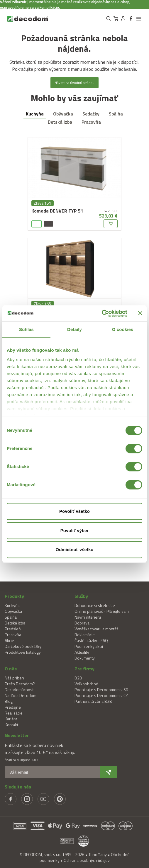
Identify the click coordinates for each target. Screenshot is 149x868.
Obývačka (63, 114)
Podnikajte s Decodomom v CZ (101, 695)
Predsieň (13, 629)
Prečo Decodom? (20, 684)
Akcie (9, 640)
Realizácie (14, 713)
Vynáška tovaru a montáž (96, 629)
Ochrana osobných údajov (87, 860)
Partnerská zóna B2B (93, 701)
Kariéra (11, 719)
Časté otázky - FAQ (91, 640)
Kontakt (11, 725)
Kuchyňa (35, 114)
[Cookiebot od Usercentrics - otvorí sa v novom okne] (102, 313)
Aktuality (82, 652)
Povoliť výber (74, 530)
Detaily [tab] (74, 329)
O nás (11, 669)
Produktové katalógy (23, 652)
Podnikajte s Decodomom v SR (101, 690)
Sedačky (91, 114)
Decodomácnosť (19, 690)
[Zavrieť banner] (140, 313)
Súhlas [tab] (26, 329)
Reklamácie (85, 635)
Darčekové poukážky (23, 646)
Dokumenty (85, 658)
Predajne (13, 707)
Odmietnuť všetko (75, 549)
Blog (9, 701)
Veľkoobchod (86, 684)
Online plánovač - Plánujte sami (102, 611)
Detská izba (60, 122)
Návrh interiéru (88, 617)
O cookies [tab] (123, 329)
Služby (81, 596)
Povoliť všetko (74, 511)
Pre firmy (84, 669)
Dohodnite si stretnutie (95, 605)
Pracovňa (91, 122)
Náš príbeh (14, 678)
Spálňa (116, 114)
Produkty (14, 596)
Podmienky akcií (89, 646)
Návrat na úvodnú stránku (74, 83)
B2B (78, 678)
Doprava (82, 623)
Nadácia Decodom (21, 695)
